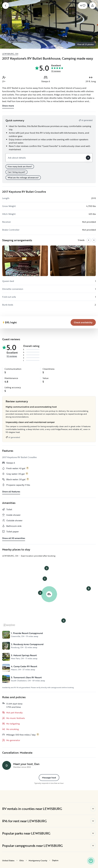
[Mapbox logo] (9, 625)
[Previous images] (89, 240)
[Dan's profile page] (7, 765)
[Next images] (94, 240)
